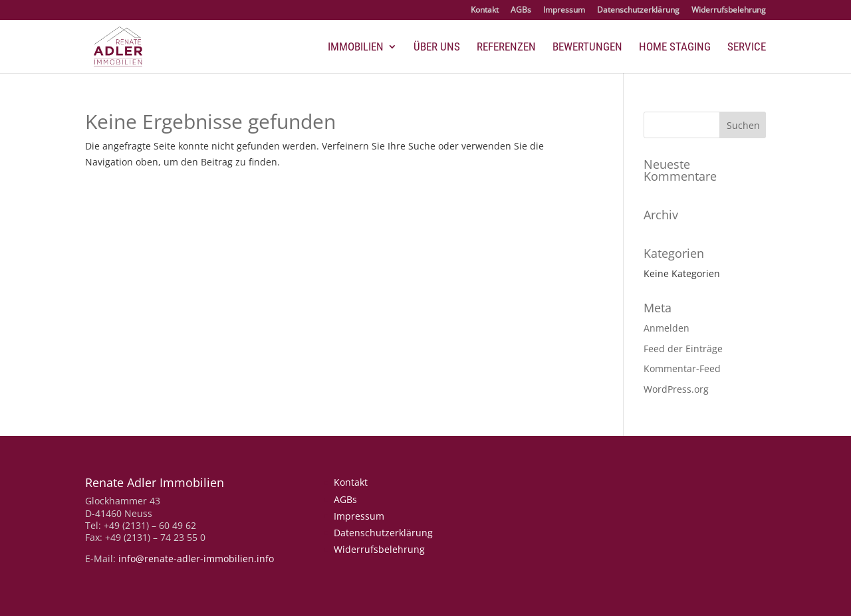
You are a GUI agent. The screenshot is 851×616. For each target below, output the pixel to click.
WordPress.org (676, 389)
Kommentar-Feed (682, 368)
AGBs (521, 11)
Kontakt (485, 11)
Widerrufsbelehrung (729, 11)
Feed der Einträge (683, 349)
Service (747, 48)
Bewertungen (587, 48)
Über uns (437, 48)
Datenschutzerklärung (638, 11)
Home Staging (675, 48)
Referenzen (506, 48)
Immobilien (356, 48)
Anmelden (667, 328)
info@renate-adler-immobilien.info (196, 559)
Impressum (564, 11)
